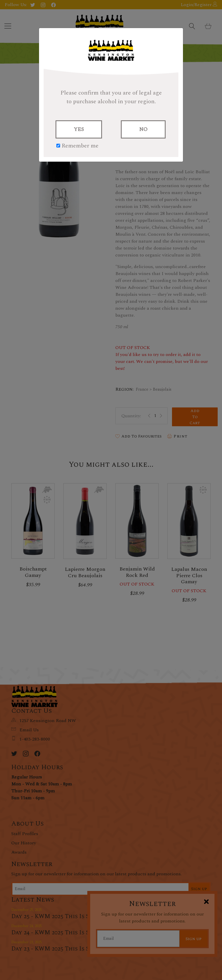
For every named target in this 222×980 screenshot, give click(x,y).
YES (79, 129)
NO (143, 129)
